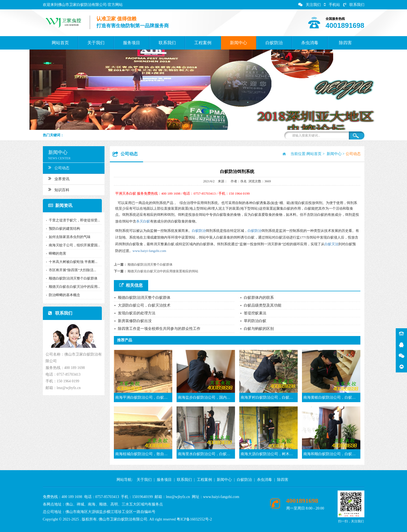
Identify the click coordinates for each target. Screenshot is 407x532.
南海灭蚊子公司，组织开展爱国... (74, 245)
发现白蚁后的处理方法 (137, 313)
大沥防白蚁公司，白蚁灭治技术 (144, 305)
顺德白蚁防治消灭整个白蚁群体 (73, 278)
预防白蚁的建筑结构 (64, 229)
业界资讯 (59, 178)
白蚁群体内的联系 (259, 298)
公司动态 (59, 167)
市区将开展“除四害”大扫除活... (72, 270)
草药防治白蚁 (255, 321)
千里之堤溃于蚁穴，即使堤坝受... (74, 220)
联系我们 (354, 5)
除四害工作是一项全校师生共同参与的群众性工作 (159, 329)
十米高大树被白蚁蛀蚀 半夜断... (73, 262)
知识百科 (59, 189)
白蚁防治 (274, 43)
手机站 (332, 5)
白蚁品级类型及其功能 (263, 305)
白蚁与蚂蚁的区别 (259, 329)
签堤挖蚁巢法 (255, 313)
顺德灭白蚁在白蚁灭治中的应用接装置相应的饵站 (163, 271)
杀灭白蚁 (143, 221)
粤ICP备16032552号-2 (194, 519)
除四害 (345, 43)
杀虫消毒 (310, 43)
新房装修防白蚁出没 (135, 321)
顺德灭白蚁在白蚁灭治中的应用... (74, 287)
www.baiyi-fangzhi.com (150, 251)
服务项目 (132, 43)
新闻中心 (238, 43)
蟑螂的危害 (57, 253)
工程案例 (203, 43)
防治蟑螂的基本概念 (64, 295)
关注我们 (309, 5)
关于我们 (96, 43)
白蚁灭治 (331, 244)
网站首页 (60, 43)
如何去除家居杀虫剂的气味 (69, 237)
